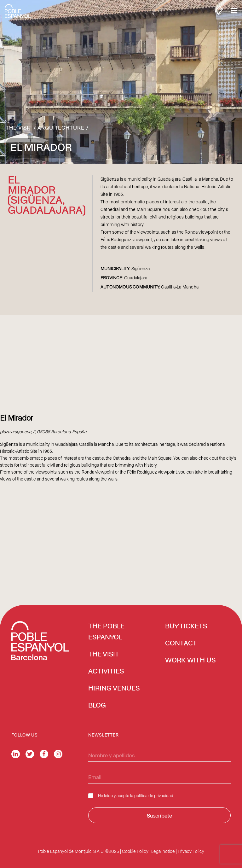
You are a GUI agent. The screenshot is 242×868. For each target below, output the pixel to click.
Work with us (190, 661)
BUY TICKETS (186, 626)
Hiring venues (114, 689)
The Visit (19, 127)
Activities (106, 672)
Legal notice (163, 851)
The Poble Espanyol (106, 632)
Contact (181, 644)
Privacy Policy (191, 851)
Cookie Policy (135, 851)
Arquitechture (61, 127)
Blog (97, 706)
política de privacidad (154, 795)
